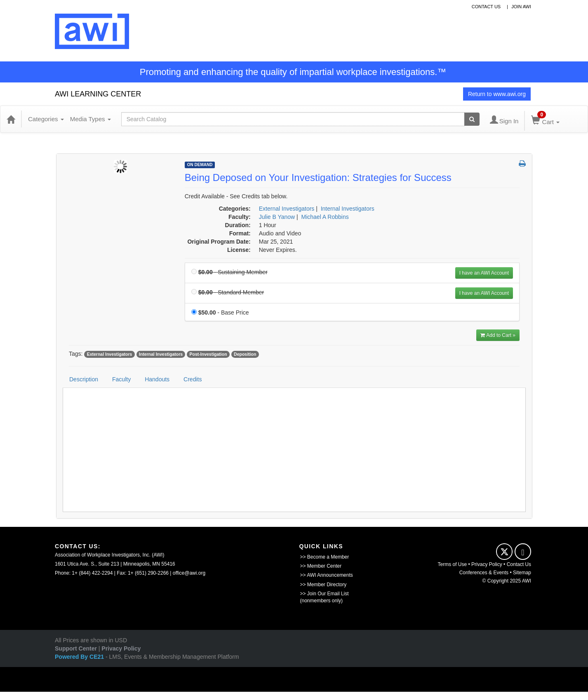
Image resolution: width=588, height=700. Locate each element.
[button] (522, 164)
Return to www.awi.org (497, 94)
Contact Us (519, 564)
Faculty (121, 379)
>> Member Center (321, 566)
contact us (486, 7)
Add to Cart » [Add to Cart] (498, 335)
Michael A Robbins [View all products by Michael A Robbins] (325, 217)
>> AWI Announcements (327, 575)
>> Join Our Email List (325, 594)
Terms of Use (453, 564)
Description (84, 379)
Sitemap (522, 573)
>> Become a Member (325, 557)
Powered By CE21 (80, 657)
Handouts (157, 379)
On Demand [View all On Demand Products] (200, 165)
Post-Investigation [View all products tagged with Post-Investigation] (208, 354)
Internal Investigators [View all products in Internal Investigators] (348, 209)
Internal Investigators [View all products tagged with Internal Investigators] (161, 354)
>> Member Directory (323, 585)
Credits (193, 379)
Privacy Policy (487, 564)
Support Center (76, 648)
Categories (46, 119)
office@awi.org (189, 573)
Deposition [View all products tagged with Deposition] (245, 354)
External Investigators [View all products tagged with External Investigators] (110, 354)
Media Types (91, 119)
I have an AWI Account (484, 273)
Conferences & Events (484, 573)
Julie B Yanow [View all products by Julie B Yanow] (277, 217)
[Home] (11, 119)
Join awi (521, 7)
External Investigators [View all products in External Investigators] (287, 209)
